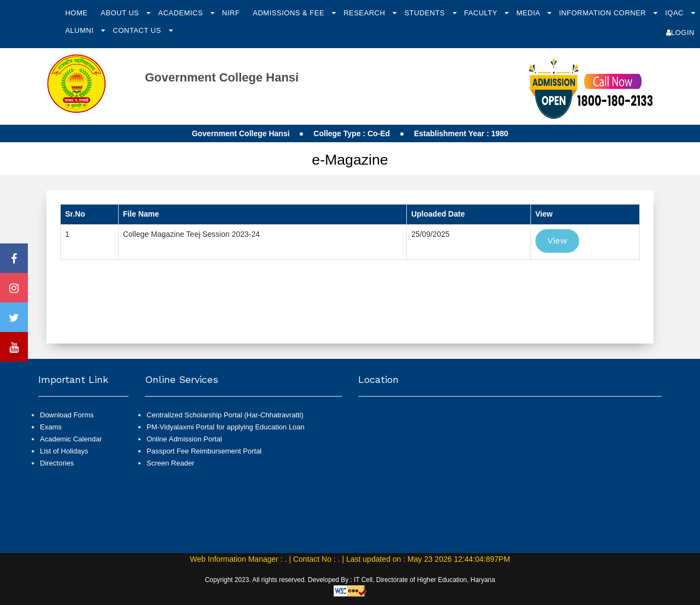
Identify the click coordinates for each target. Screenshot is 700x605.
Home (76, 13)
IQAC (675, 13)
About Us (121, 13)
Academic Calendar (71, 439)
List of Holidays (64, 451)
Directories (57, 463)
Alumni (80, 30)
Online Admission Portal (184, 439)
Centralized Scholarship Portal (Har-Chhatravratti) (225, 415)
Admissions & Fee (290, 13)
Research (365, 13)
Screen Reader (170, 463)
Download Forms (67, 415)
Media (529, 13)
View (557, 240)
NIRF (231, 13)
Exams (51, 427)
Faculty (482, 13)
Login (680, 33)
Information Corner (603, 13)
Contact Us (138, 30)
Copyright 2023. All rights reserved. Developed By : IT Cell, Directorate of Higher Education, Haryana (350, 580)
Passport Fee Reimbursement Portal (204, 451)
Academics (182, 13)
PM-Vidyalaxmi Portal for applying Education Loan (226, 427)
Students (425, 13)
